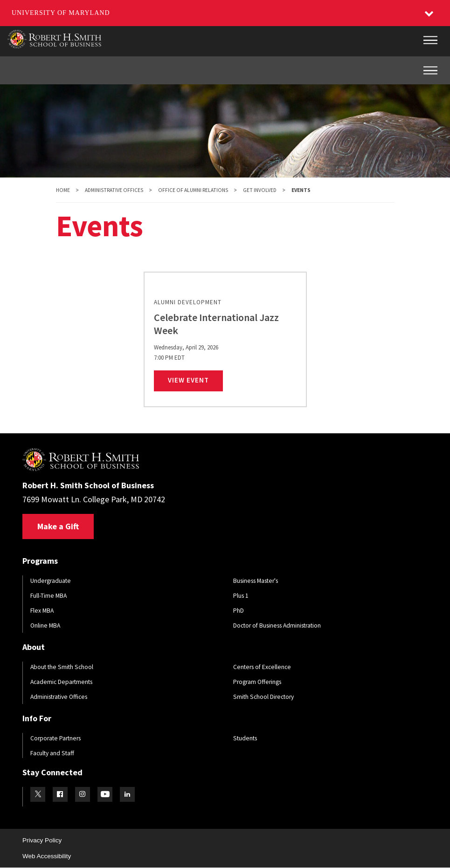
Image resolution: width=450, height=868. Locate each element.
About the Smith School (62, 667)
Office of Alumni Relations (193, 190)
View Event (195, 380)
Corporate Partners (55, 738)
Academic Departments (61, 682)
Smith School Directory (263, 697)
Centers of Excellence (262, 667)
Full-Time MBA (48, 596)
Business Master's (256, 581)
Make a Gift (58, 526)
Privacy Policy (42, 840)
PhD (239, 611)
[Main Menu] (430, 40)
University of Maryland (61, 13)
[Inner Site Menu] (430, 70)
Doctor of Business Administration (277, 625)
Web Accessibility (47, 856)
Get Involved (260, 190)
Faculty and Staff (52, 753)
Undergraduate (51, 581)
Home (63, 190)
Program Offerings (257, 682)
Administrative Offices (114, 190)
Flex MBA (42, 611)
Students (245, 738)
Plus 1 (241, 596)
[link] (225, 339)
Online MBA (45, 625)
